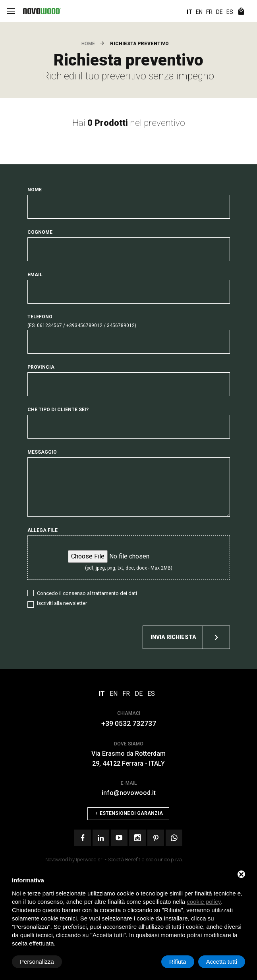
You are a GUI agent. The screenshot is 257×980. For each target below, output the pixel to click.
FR (209, 12)
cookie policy (204, 902)
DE (219, 12)
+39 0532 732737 (129, 723)
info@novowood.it (129, 793)
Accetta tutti (222, 962)
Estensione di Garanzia (128, 813)
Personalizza (37, 962)
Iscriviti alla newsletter (62, 603)
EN (199, 12)
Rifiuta (178, 962)
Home (88, 44)
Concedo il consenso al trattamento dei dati (87, 593)
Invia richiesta (190, 637)
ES (230, 12)
